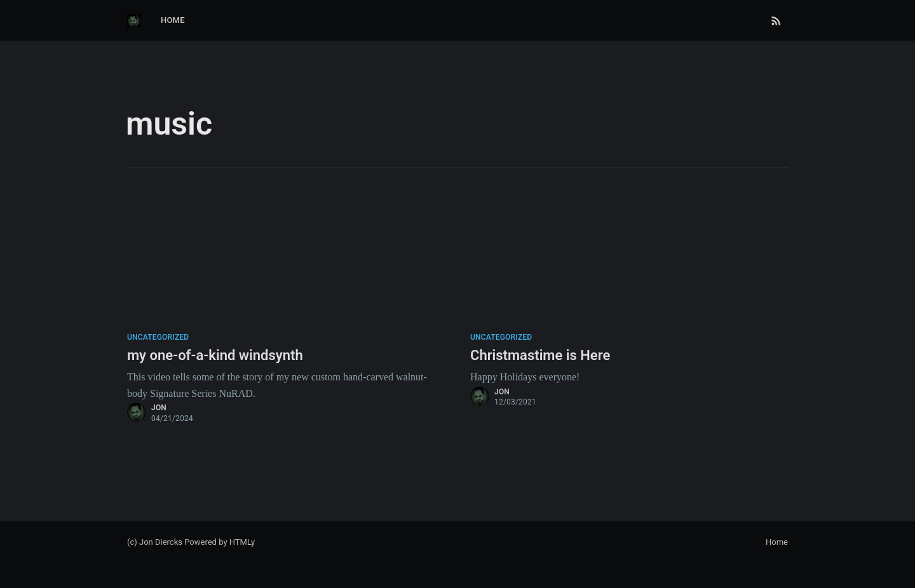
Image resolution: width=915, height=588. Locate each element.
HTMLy (242, 542)
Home (173, 20)
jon (159, 408)
